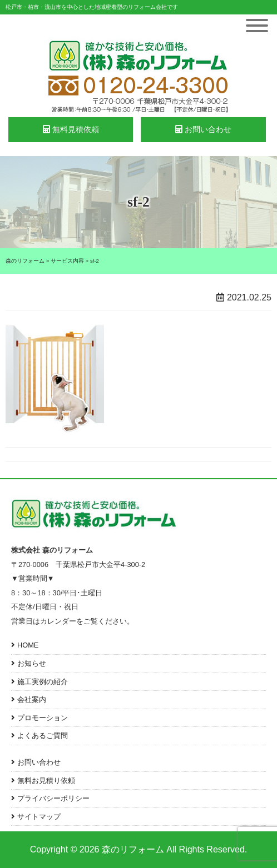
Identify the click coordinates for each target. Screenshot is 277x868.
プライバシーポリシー (53, 798)
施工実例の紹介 (43, 682)
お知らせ (32, 663)
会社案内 (32, 699)
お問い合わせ (203, 129)
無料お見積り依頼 (46, 781)
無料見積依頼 (71, 129)
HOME (28, 645)
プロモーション (43, 718)
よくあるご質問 (43, 736)
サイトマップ (39, 817)
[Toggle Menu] (257, 26)
